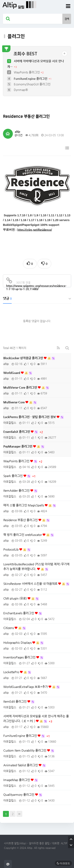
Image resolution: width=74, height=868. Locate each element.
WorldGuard (12, 373)
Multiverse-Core (14, 402)
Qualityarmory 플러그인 (19, 794)
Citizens (9, 628)
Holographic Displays (18, 642)
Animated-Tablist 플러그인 (21, 765)
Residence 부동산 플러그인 (21, 520)
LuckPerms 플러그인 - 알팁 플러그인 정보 (30, 417)
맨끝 (19, 814)
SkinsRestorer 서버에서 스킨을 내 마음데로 (31, 584)
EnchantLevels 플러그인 (19, 613)
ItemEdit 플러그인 (15, 701)
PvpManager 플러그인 (18, 446)
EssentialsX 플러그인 (17, 432)
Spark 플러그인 (13, 476)
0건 (19, 135)
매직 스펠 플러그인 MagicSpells (24, 505)
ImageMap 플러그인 (17, 780)
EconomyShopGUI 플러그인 (32, 84)
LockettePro (12, 672)
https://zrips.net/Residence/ (35, 230)
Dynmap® (21, 90)
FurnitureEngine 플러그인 (31, 79)
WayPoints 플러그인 (27, 72)
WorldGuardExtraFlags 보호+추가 (26, 687)
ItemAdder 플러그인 (17, 490)
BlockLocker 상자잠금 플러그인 (24, 358)
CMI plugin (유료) (15, 598)
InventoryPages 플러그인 (20, 657)
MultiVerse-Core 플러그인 (21, 387)
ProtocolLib (11, 549)
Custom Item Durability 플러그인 (25, 750)
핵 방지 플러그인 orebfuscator (23, 535)
